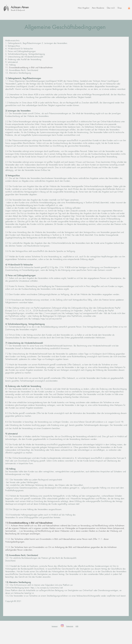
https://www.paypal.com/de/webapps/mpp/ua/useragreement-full (68, 313)
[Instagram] (62, 626)
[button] (129, 8)
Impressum (55, 626)
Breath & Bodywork (18, 10)
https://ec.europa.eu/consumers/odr (47, 588)
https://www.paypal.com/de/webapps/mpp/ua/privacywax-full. (34, 319)
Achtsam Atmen (20, 7)
